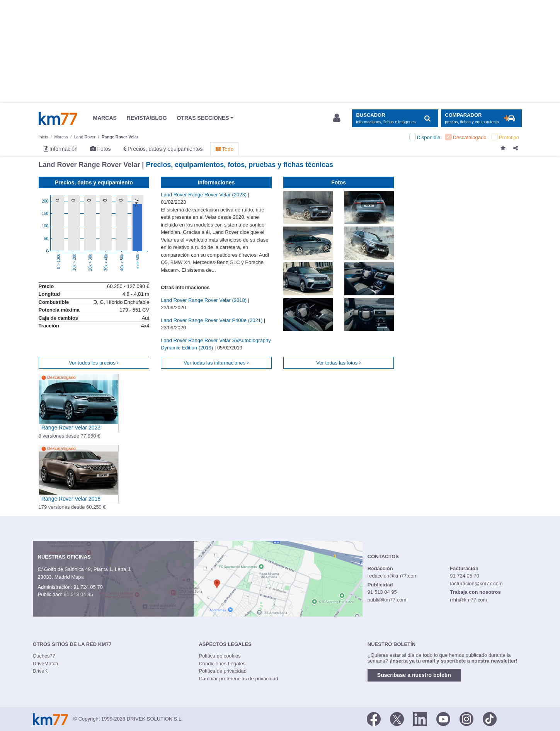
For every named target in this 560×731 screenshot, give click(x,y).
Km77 (58, 118)
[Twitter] (397, 718)
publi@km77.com (387, 600)
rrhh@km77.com (468, 600)
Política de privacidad (223, 671)
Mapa (77, 577)
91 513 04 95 (78, 594)
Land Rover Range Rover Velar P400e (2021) (212, 320)
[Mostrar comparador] (481, 118)
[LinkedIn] (420, 718)
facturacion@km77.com (476, 584)
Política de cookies (220, 656)
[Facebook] (374, 718)
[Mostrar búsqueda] (395, 118)
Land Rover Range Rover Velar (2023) (204, 195)
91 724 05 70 (88, 587)
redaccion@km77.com (393, 576)
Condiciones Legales (222, 664)
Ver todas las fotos (339, 363)
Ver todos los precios (94, 363)
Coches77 (44, 656)
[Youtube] (443, 718)
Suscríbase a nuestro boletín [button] (414, 675)
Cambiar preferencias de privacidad (238, 679)
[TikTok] (490, 718)
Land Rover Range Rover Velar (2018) (204, 300)
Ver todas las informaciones (216, 363)
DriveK (40, 671)
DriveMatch (46, 664)
